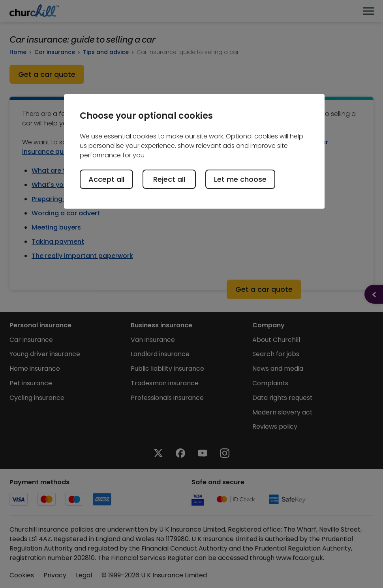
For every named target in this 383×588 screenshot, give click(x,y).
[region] (194, 151)
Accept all (106, 179)
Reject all (169, 179)
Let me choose (240, 179)
